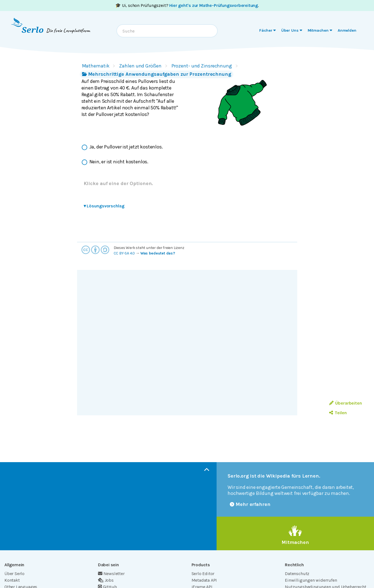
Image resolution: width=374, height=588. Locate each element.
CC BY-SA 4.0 (124, 253)
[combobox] (167, 31)
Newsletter (111, 574)
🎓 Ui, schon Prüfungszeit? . (187, 5)
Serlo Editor (203, 574)
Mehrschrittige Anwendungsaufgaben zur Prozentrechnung (157, 74)
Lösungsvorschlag (104, 206)
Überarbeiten (346, 403)
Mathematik (96, 66)
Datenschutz (297, 574)
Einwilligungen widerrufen (311, 580)
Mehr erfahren (250, 504)
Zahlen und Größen (140, 66)
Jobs (106, 580)
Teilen (338, 413)
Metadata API (204, 580)
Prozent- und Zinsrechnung (202, 66)
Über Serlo (14, 574)
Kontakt (12, 580)
